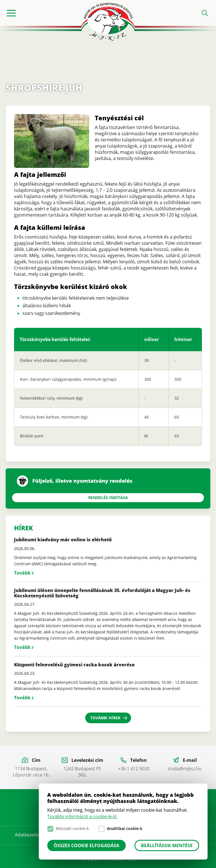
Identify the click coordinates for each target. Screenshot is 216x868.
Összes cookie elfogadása (86, 845)
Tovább (22, 573)
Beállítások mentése (167, 845)
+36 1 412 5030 (134, 769)
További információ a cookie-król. (82, 816)
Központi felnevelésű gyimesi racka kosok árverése (74, 665)
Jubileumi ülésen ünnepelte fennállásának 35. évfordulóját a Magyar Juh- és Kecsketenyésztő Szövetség (102, 593)
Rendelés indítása (108, 498)
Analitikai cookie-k (125, 828)
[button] (52, 166)
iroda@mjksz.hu (185, 769)
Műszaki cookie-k (72, 828)
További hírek (105, 718)
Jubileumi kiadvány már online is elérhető (63, 540)
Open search (205, 13)
